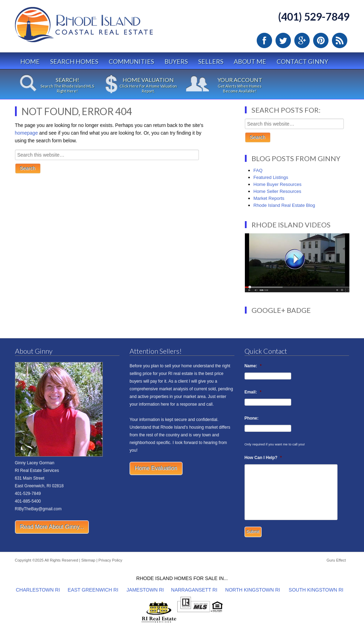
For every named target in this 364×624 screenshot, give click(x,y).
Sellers (211, 61)
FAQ (258, 170)
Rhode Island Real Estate (99, 28)
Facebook (264, 40)
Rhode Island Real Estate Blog (284, 205)
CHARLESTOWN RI (38, 590)
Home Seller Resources (277, 191)
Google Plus (302, 40)
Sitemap (88, 560)
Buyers (176, 61)
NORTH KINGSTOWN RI (253, 590)
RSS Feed (340, 40)
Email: (253, 392)
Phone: (252, 418)
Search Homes (74, 61)
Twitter (283, 40)
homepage (26, 133)
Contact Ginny (302, 61)
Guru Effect (336, 560)
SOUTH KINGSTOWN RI (316, 590)
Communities (131, 61)
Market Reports (269, 198)
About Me (250, 61)
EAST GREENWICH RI (93, 590)
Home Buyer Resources (278, 184)
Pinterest (321, 40)
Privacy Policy (110, 560)
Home (30, 61)
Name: (253, 366)
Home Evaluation (156, 468)
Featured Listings (271, 177)
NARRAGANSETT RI (194, 590)
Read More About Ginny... (52, 527)
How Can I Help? (263, 458)
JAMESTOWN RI (145, 590)
